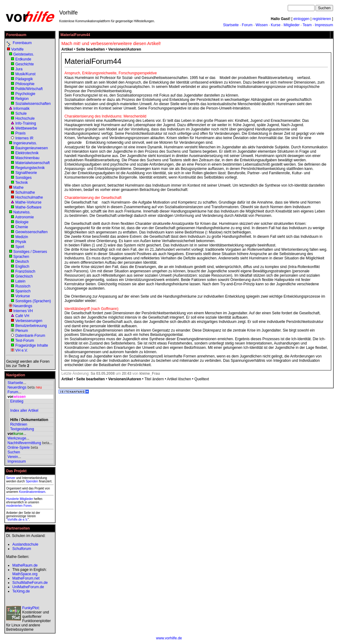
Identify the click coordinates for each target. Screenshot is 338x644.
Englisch (22, 266)
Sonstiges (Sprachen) (33, 301)
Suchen (14, 452)
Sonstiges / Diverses (30, 252)
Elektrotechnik (27, 153)
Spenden (32, 481)
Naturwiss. (22, 212)
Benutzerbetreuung (31, 326)
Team (307, 25)
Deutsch (22, 262)
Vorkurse (23, 296)
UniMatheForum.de (28, 587)
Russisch (23, 286)
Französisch (25, 271)
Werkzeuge (17, 438)
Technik (21, 183)
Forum (247, 25)
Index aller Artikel (24, 411)
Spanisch (23, 291)
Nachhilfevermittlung (24, 443)
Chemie (22, 227)
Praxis (21, 133)
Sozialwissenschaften (33, 104)
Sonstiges (24, 178)
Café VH (22, 316)
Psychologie (25, 94)
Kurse (276, 25)
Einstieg (17, 401)
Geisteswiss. (24, 54)
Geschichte (25, 64)
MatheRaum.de (25, 565)
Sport (20, 247)
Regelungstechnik (30, 168)
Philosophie (25, 84)
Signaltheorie (26, 173)
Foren (27, 506)
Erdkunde (23, 59)
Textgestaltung (22, 429)
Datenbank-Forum (30, 336)
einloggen (301, 19)
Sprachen (21, 257)
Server (11, 478)
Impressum (324, 25)
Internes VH (23, 311)
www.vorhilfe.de (169, 638)
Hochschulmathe (29, 197)
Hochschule (25, 118)
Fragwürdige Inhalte (32, 345)
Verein (13, 457)
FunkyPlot (30, 608)
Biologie (22, 222)
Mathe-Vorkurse (29, 202)
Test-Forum (25, 341)
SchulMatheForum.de (30, 583)
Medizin (22, 237)
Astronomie (25, 217)
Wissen (262, 25)
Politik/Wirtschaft (29, 89)
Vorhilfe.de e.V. (18, 520)
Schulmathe (25, 192)
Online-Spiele (19, 448)
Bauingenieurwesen (32, 148)
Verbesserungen (29, 321)
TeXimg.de (21, 591)
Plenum (22, 331)
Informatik (21, 109)
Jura (19, 69)
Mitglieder (291, 25)
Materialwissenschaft (33, 163)
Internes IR (25, 138)
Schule (21, 114)
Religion (22, 99)
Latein (21, 281)
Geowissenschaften (32, 232)
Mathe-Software (29, 207)
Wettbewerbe (26, 128)
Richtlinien (19, 424)
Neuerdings (23, 306)
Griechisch (24, 276)
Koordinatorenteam (32, 492)
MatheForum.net (26, 578)
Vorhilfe (17, 49)
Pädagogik (24, 79)
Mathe (18, 188)
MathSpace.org (25, 574)
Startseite (231, 25)
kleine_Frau (150, 374)
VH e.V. (22, 350)
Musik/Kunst (25, 74)
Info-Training (26, 123)
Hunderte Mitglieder (20, 499)
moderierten (14, 506)
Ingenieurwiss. (25, 143)
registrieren (322, 19)
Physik (21, 242)
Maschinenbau (27, 158)
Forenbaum (22, 43)
